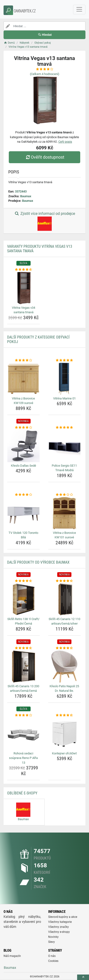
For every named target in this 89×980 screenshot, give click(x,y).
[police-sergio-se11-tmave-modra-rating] (65, 428)
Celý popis (65, 142)
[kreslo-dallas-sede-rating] (23, 428)
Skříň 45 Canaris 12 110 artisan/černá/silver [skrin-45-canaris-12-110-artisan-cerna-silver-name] (64, 621)
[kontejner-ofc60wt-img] (65, 734)
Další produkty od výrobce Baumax (38, 562)
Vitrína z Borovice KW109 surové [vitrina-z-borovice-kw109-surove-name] (23, 401)
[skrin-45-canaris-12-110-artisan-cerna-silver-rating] (65, 581)
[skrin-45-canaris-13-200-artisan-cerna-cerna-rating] (23, 648)
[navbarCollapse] (79, 10)
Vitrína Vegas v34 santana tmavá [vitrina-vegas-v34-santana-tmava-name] (23, 310)
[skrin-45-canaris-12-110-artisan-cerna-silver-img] (65, 599)
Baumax (26, 196)
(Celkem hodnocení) (45, 74)
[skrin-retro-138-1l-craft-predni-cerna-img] (23, 599)
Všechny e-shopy (59, 932)
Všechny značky (59, 927)
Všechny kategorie (60, 922)
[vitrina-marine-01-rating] (65, 360)
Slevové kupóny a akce (63, 917)
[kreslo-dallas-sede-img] (23, 446)
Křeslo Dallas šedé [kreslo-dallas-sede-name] (23, 466)
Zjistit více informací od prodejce (44, 221)
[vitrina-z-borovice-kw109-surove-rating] (23, 360)
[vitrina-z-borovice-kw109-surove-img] (23, 379)
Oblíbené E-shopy (22, 793)
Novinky (53, 937)
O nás (52, 956)
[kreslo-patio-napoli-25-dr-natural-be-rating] (65, 648)
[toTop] (83, 977)
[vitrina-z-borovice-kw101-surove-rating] (65, 495)
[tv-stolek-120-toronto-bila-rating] (23, 495)
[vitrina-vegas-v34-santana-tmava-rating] (23, 270)
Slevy (52, 942)
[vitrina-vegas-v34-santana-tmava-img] (23, 288)
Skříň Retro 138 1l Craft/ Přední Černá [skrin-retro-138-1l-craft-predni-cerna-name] (23, 621)
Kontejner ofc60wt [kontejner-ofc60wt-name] (64, 753)
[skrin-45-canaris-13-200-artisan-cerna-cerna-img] (23, 667)
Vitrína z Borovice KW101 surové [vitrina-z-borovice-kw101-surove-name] (64, 535)
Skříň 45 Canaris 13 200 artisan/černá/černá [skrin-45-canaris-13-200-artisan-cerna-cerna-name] (23, 689)
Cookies (53, 961)
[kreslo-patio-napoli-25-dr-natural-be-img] (65, 667)
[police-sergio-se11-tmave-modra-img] (65, 446)
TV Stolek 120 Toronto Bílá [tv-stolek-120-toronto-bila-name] (23, 535)
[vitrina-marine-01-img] (65, 379)
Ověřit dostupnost (44, 157)
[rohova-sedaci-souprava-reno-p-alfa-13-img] (23, 734)
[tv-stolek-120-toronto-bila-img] (23, 513)
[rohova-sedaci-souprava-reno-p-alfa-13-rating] (23, 715)
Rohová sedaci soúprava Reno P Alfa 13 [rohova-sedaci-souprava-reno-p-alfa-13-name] (23, 758)
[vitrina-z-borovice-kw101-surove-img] (65, 513)
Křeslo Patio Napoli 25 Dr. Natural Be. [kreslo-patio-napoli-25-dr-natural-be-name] (64, 689)
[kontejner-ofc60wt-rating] (65, 715)
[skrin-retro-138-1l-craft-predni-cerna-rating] (23, 581)
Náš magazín (12, 956)
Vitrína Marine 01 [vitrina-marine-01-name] (64, 398)
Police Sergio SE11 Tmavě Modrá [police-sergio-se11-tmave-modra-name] (64, 468)
